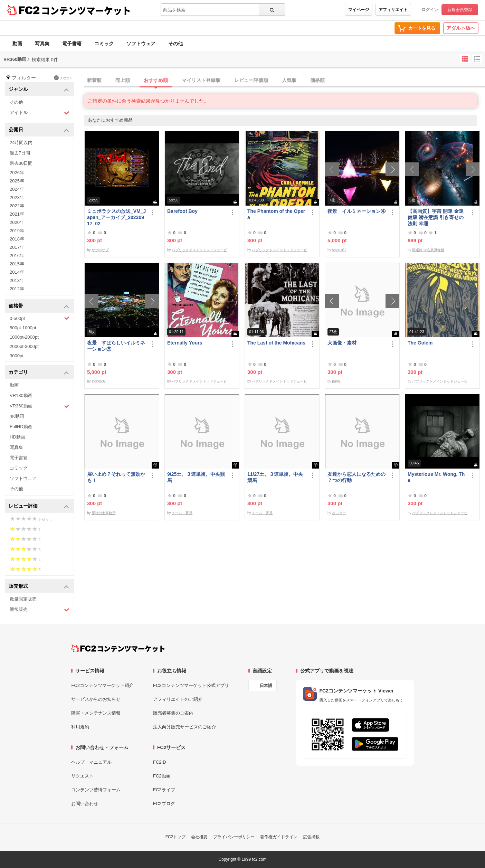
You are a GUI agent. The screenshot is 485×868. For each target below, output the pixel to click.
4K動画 (17, 416)
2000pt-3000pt (24, 346)
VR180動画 (21, 395)
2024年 (17, 189)
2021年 (17, 214)
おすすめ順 (156, 80)
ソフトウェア (141, 44)
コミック (104, 44)
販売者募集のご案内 (173, 713)
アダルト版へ (461, 28)
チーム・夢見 (182, 513)
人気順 (289, 80)
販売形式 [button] (39, 587)
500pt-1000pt (23, 328)
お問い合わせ (85, 804)
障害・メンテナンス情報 (96, 713)
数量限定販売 (23, 599)
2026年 (17, 173)
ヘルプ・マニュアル (91, 762)
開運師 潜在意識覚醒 (428, 250)
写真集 (42, 44)
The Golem (420, 343)
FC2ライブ (164, 790)
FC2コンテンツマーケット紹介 (102, 685)
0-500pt (40, 318)
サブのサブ (100, 250)
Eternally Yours (185, 343)
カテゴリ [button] (39, 373)
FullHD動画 (21, 427)
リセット (63, 78)
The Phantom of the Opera (276, 214)
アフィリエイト (393, 10)
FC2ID (160, 762)
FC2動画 (162, 776)
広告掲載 (311, 837)
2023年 (17, 197)
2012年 (17, 289)
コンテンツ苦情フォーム (96, 790)
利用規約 (80, 727)
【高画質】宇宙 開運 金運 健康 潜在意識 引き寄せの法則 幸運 (436, 217)
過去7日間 (20, 153)
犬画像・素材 (342, 343)
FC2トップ (176, 837)
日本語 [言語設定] (266, 686)
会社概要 (199, 837)
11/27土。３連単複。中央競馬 (275, 477)
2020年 (17, 222)
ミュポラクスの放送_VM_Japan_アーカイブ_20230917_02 (116, 217)
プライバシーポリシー (234, 837)
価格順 (317, 80)
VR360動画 (40, 406)
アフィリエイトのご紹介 (178, 699)
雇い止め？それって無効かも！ (116, 477)
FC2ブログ (164, 804)
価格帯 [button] (39, 306)
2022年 (17, 206)
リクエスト (82, 776)
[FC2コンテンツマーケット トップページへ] (118, 648)
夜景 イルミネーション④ (356, 211)
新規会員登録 (460, 10)
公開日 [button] (39, 130)
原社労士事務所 (104, 513)
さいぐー (339, 513)
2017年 (17, 247)
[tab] (285, 81)
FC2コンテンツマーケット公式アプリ (191, 685)
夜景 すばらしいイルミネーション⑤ (116, 346)
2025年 (17, 181)
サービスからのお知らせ (96, 699)
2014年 (17, 272)
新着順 (94, 80)
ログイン (430, 10)
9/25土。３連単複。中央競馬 (196, 477)
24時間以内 (21, 143)
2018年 (17, 239)
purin (336, 381)
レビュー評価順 (251, 80)
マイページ (359, 10)
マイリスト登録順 (201, 80)
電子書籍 (72, 44)
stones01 (339, 250)
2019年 (17, 231)
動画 (17, 44)
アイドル (40, 113)
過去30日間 (21, 163)
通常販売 (40, 610)
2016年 (17, 256)
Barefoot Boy (182, 211)
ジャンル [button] (39, 90)
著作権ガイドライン (279, 837)
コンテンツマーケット (86, 10)
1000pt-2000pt (24, 337)
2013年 (17, 280)
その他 (175, 44)
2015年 (17, 264)
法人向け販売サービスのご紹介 (184, 727)
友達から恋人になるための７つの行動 (356, 477)
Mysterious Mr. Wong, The (436, 477)
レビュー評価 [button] (39, 506)
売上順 (123, 80)
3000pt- (17, 356)
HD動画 (17, 437)
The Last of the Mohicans (276, 343)
